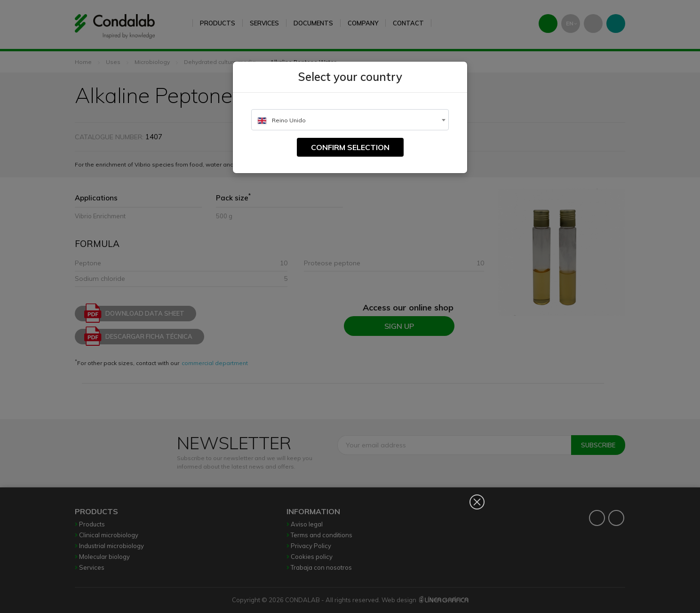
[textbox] (350, 120)
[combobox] (350, 120)
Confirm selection (350, 147)
